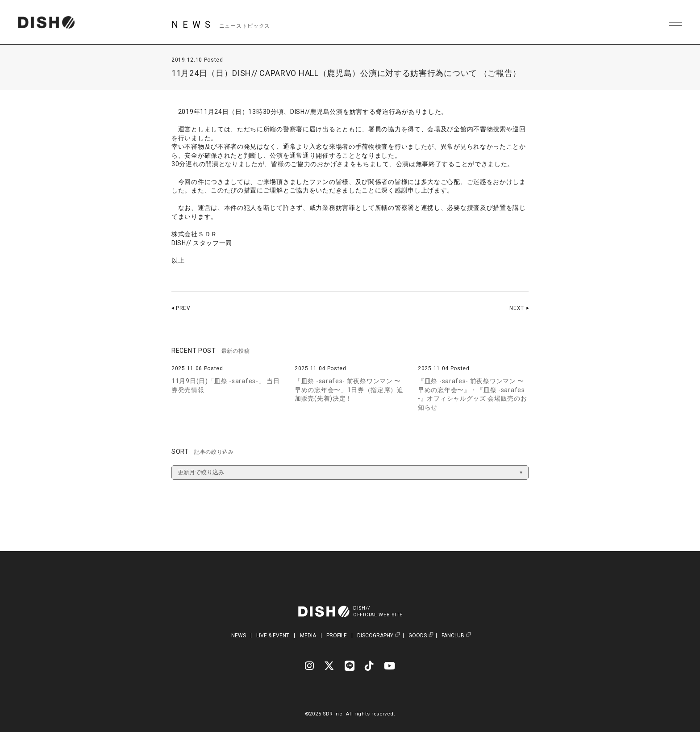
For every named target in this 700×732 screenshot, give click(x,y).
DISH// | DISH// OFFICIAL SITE (46, 22)
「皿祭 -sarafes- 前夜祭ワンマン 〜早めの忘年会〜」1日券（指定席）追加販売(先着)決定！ (349, 390)
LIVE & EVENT (273, 636)
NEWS (239, 636)
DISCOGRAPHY (375, 636)
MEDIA (308, 636)
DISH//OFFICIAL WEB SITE (378, 611)
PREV (183, 308)
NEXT (517, 308)
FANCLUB (453, 636)
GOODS (418, 636)
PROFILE (337, 636)
